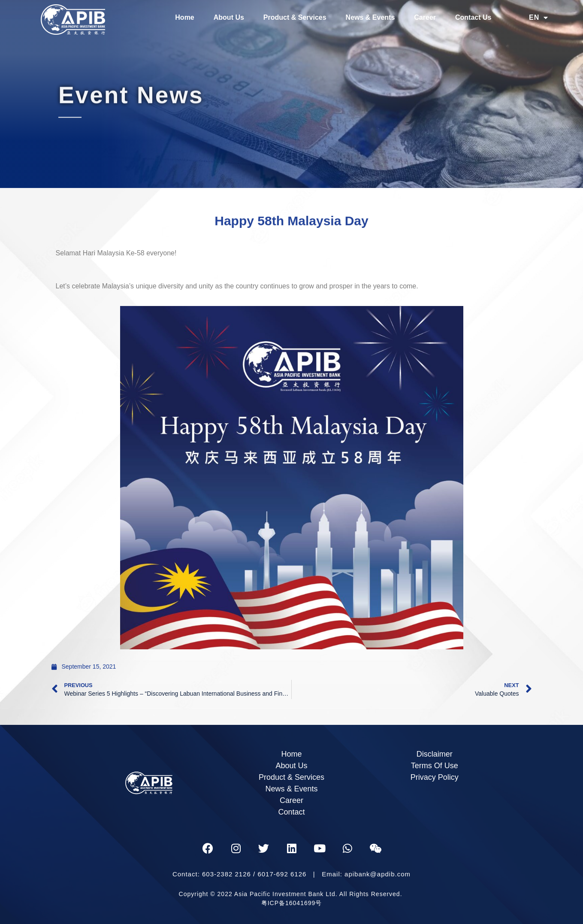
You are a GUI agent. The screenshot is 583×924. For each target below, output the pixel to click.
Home (184, 17)
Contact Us (473, 17)
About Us (229, 17)
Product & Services (295, 17)
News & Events (370, 17)
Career (425, 17)
